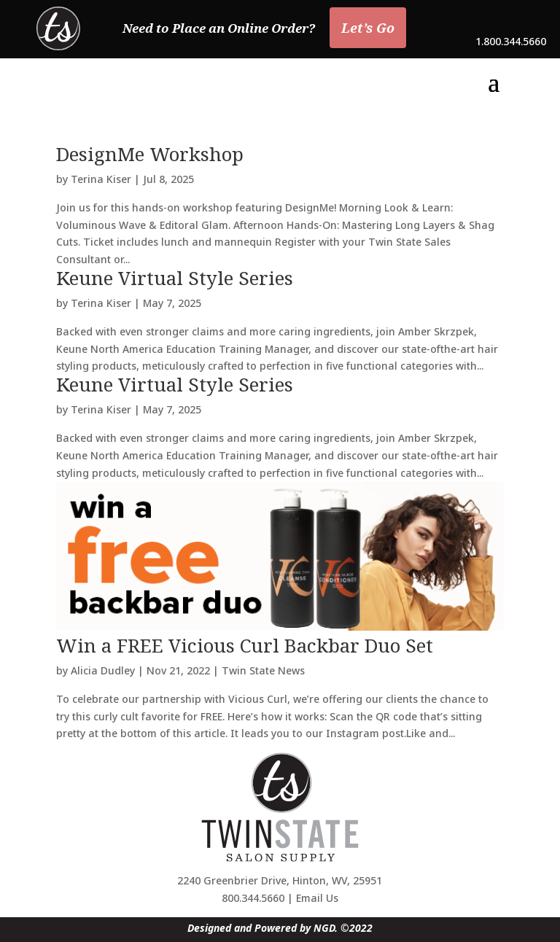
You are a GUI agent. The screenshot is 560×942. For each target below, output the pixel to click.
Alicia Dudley (103, 670)
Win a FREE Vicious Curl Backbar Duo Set (245, 645)
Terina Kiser (101, 179)
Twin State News (263, 670)
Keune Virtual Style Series (175, 278)
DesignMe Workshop (150, 154)
